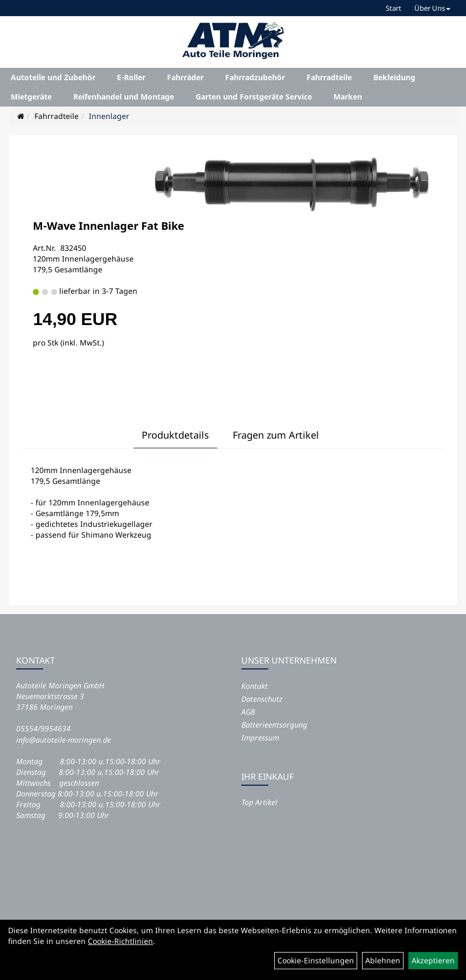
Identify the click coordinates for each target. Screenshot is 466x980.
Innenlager (109, 116)
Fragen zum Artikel (276, 435)
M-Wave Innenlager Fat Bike (109, 226)
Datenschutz (262, 699)
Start (394, 8)
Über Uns (432, 8)
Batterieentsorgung (274, 725)
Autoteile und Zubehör (53, 77)
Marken (348, 97)
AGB (248, 712)
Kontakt (255, 686)
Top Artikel (259, 802)
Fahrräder (185, 77)
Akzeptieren (433, 960)
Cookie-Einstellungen (316, 960)
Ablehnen (383, 960)
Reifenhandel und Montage (124, 97)
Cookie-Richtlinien (120, 941)
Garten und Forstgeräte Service (254, 97)
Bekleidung (394, 77)
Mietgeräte (31, 97)
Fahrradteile (329, 77)
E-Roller (131, 77)
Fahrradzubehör (255, 77)
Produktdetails (175, 435)
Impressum (260, 738)
